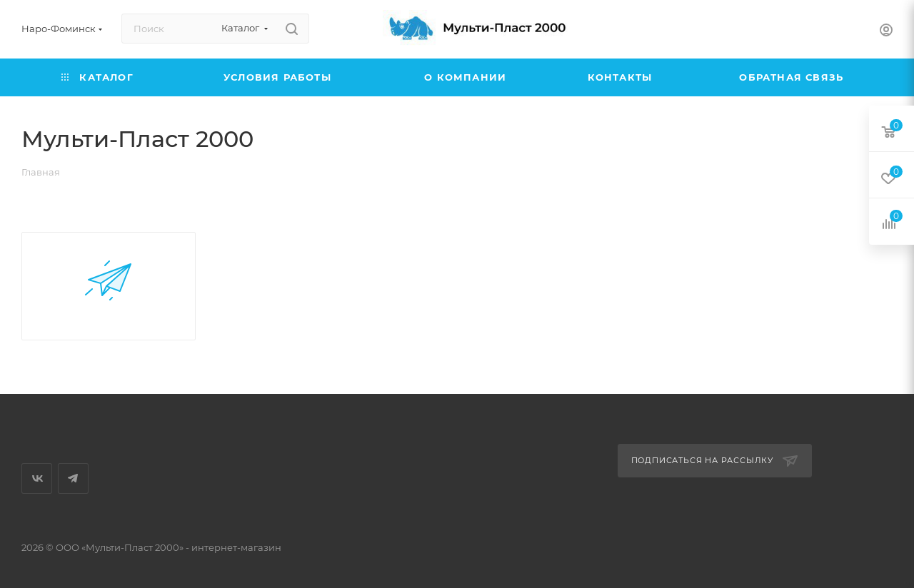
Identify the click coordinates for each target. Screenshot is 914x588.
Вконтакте (37, 478)
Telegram (73, 478)
